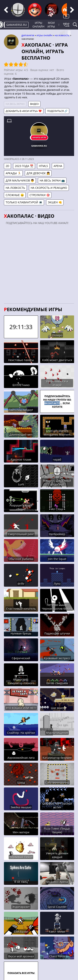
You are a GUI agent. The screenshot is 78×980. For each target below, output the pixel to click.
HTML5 (43, 166)
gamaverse (28, 35)
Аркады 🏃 (13, 173)
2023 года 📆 (24, 166)
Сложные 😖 (15, 195)
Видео (34, 104)
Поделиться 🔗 (57, 111)
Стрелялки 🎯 (40, 195)
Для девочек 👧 (38, 173)
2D (7, 166)
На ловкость (62, 35)
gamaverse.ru (17, 25)
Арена (58, 166)
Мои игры (51, 25)
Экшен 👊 (55, 202)
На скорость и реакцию (49, 188)
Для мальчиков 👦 (20, 180)
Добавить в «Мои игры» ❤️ (24, 111)
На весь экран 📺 (52, 180)
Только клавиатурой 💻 (24, 202)
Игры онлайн (38, 25)
